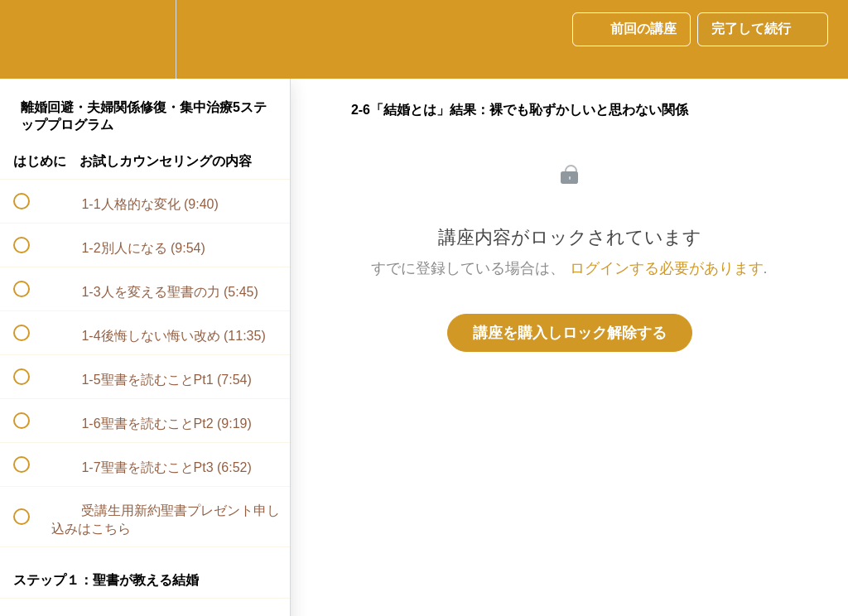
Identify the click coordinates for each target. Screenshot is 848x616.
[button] (31, 39)
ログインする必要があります (667, 268)
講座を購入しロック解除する (570, 333)
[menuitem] (145, 39)
